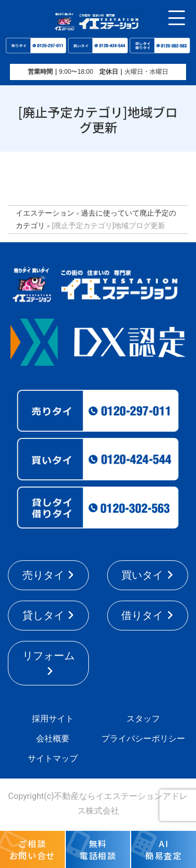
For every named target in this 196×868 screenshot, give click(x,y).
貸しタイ (43, 615)
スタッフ (143, 719)
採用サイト (53, 719)
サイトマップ (53, 758)
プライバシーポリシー (143, 739)
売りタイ (43, 575)
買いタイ (142, 575)
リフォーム (49, 656)
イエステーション (45, 213)
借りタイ (142, 615)
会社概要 (53, 739)
